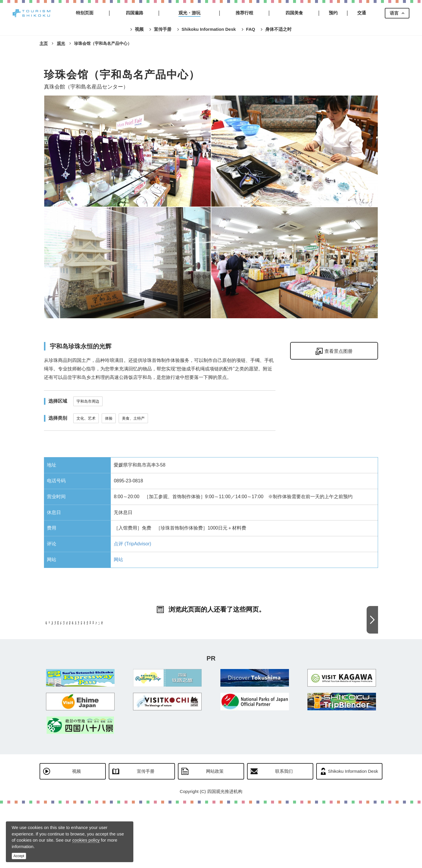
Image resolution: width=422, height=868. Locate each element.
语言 (394, 13)
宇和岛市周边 (88, 401)
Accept (19, 856)
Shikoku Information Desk (353, 836)
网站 (118, 560)
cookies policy (86, 840)
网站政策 (215, 836)
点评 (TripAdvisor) (132, 544)
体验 (109, 418)
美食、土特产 (133, 418)
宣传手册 (146, 836)
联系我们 (284, 836)
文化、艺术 (86, 418)
